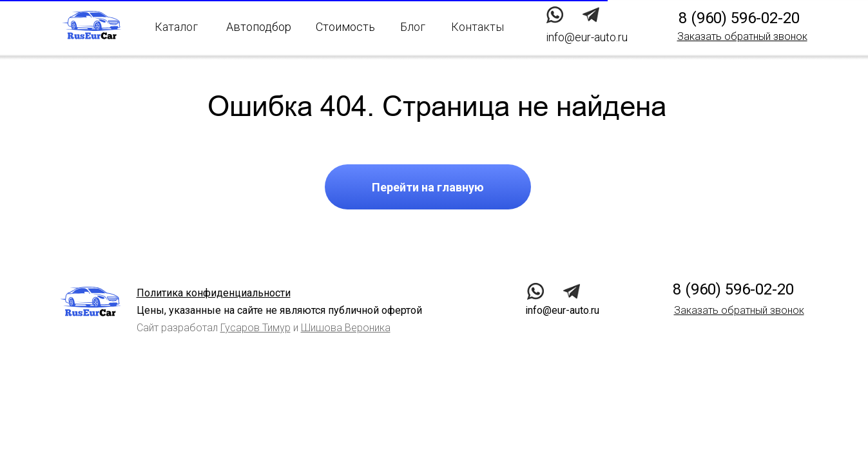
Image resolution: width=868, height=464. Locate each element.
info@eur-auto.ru (562, 310)
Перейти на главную (428, 187)
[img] (590, 15)
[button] (742, 36)
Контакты (477, 27)
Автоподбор (259, 27)
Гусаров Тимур (256, 328)
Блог (413, 27)
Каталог (176, 27)
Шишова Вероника (346, 328)
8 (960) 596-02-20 (739, 18)
